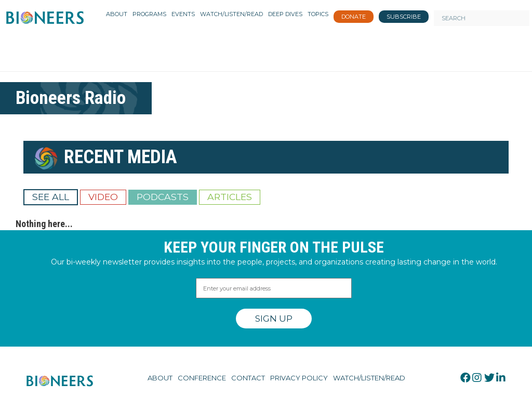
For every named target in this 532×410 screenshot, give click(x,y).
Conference (202, 378)
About (160, 378)
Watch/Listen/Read (369, 378)
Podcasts (163, 197)
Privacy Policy (299, 378)
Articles (230, 197)
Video (103, 197)
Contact (248, 378)
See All (51, 197)
